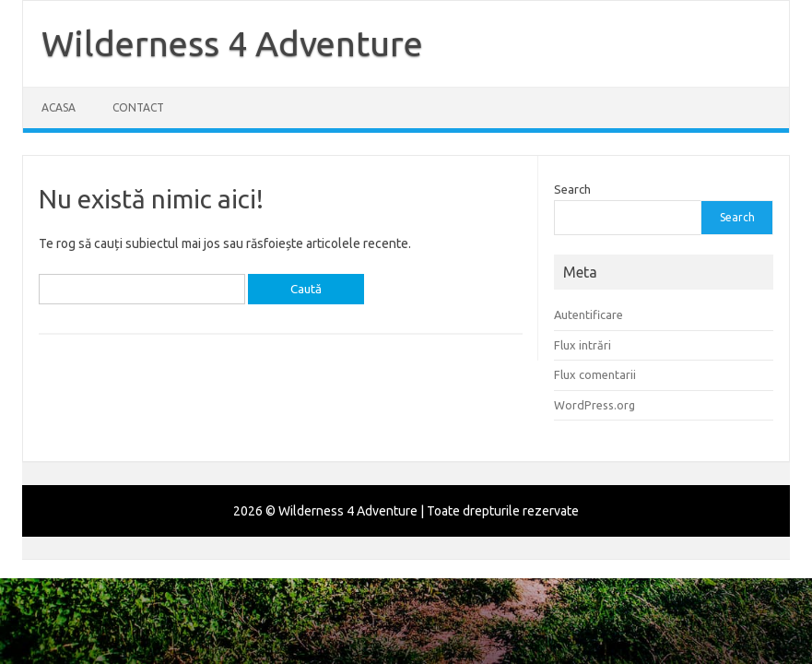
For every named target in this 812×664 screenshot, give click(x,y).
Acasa (59, 107)
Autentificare (588, 314)
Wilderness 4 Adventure (232, 43)
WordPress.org (594, 405)
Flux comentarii (595, 374)
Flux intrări (583, 345)
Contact (138, 107)
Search (572, 189)
